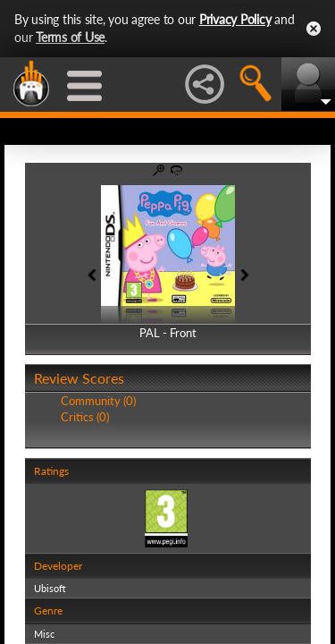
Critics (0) (85, 417)
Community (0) (98, 401)
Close (314, 29)
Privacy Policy (235, 19)
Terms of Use (70, 37)
